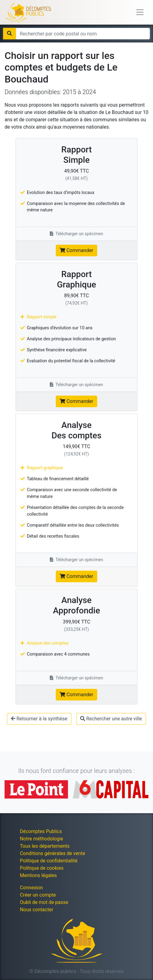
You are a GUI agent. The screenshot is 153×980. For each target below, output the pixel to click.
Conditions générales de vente (52, 853)
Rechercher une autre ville (111, 719)
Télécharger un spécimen (77, 234)
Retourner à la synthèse (39, 719)
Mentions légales (38, 875)
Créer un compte (38, 895)
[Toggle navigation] (140, 12)
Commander (76, 250)
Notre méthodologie (41, 839)
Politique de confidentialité (49, 861)
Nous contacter (36, 910)
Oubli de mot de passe (44, 902)
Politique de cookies (42, 868)
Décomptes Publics (41, 831)
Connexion (31, 888)
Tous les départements (45, 846)
